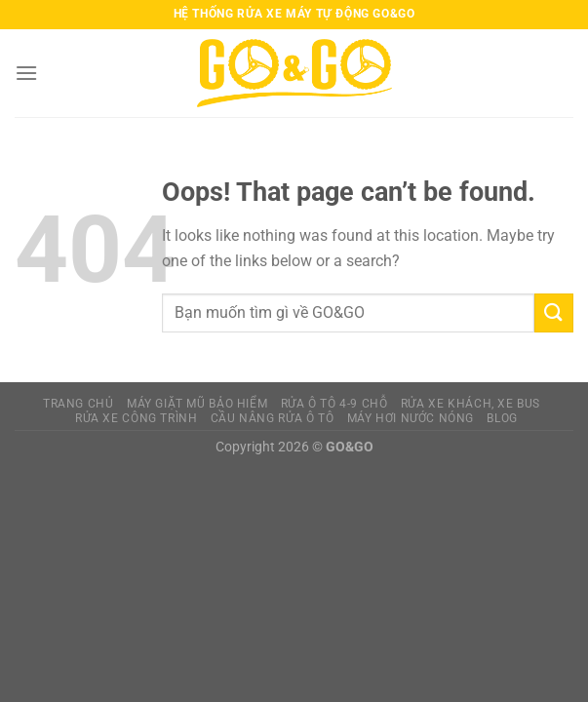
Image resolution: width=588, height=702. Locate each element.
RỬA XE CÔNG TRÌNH (136, 418)
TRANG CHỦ (78, 404)
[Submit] (554, 312)
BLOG (502, 418)
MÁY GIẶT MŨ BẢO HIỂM (197, 404)
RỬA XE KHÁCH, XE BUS (470, 404)
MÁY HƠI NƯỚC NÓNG (411, 418)
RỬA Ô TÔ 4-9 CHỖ (334, 404)
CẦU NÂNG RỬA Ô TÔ (272, 418)
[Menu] (26, 73)
